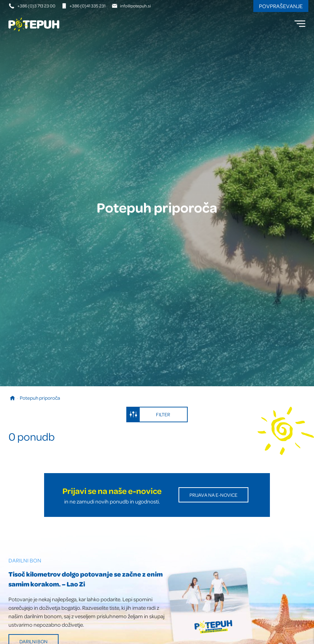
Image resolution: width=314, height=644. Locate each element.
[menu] (300, 24)
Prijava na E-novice (213, 495)
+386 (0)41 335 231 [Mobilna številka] (83, 6)
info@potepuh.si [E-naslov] (131, 6)
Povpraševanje (281, 6)
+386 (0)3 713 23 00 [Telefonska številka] (32, 6)
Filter (149, 415)
